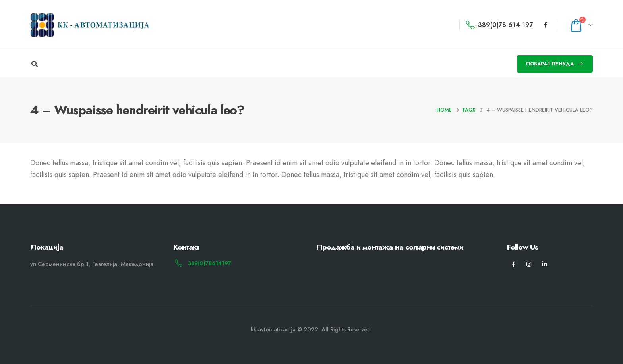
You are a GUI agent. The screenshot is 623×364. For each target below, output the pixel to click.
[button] (555, 64)
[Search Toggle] (35, 64)
